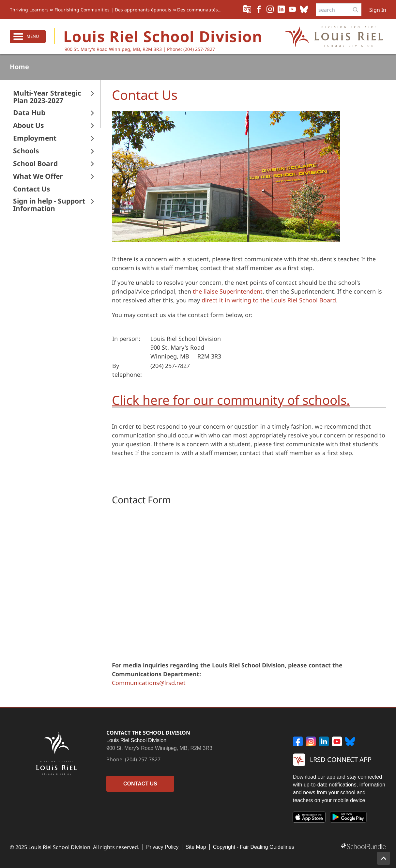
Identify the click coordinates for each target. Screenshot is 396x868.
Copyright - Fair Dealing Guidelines (254, 847)
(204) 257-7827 (143, 759)
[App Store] (309, 818)
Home (19, 67)
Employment (35, 138)
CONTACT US (140, 784)
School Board (35, 164)
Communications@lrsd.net (149, 683)
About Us (28, 125)
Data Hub (29, 113)
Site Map (196, 847)
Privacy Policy (162, 847)
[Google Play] (348, 818)
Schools (26, 151)
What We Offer (38, 176)
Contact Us (31, 189)
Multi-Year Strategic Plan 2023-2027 (47, 97)
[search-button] (356, 10)
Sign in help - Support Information (49, 205)
